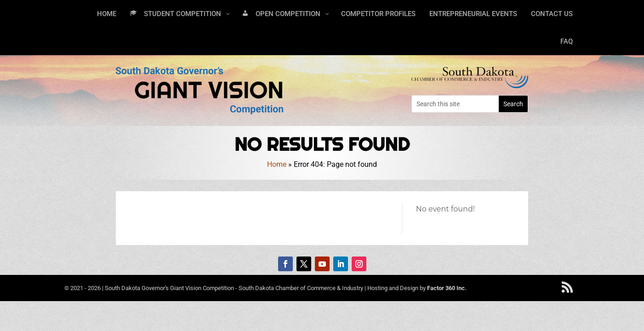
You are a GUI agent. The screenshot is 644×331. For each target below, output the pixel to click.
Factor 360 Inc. (447, 288)
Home (277, 164)
